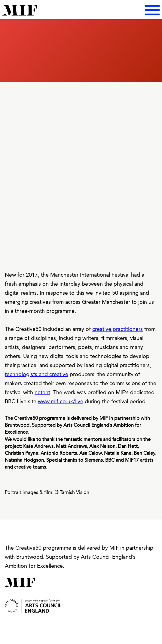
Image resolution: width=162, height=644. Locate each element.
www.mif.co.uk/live (61, 402)
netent (42, 393)
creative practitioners (118, 329)
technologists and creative (37, 375)
